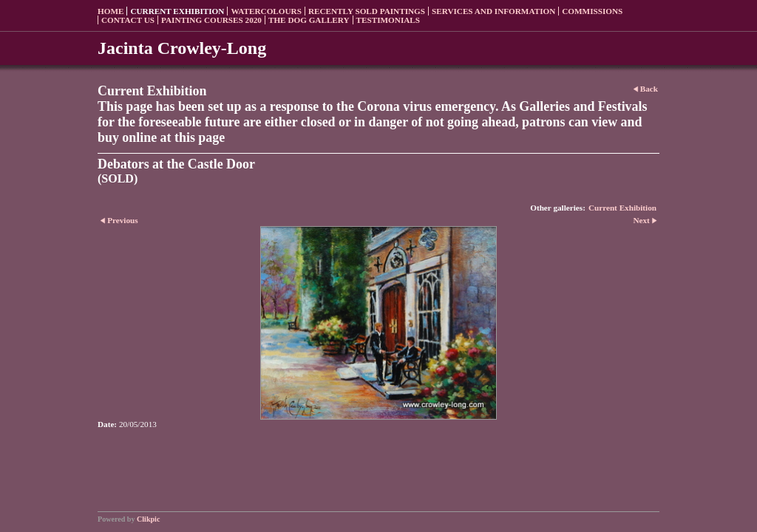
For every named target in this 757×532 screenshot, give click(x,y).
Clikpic (148, 519)
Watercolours (266, 11)
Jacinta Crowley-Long (182, 48)
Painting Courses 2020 (211, 20)
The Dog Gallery (309, 20)
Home (111, 11)
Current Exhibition (177, 11)
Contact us (128, 20)
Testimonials (388, 20)
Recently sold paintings (367, 11)
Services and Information (493, 11)
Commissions (592, 11)
